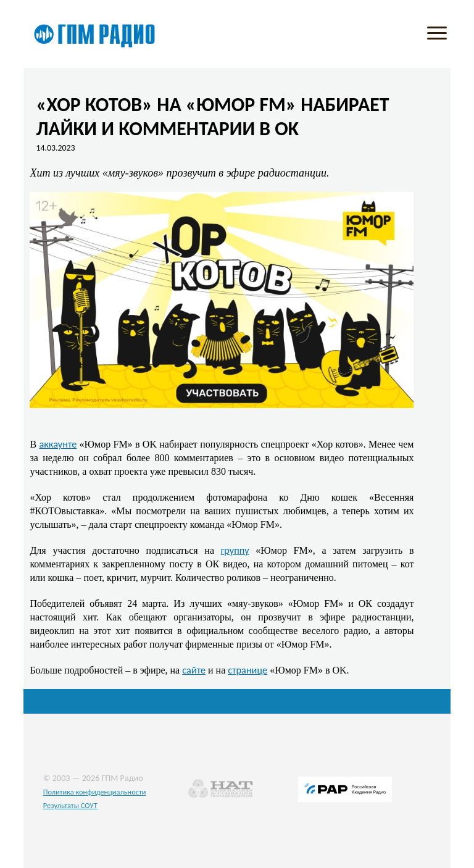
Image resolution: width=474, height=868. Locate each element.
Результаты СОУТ (70, 805)
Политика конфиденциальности (95, 792)
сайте (194, 670)
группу (235, 550)
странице (247, 670)
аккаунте (58, 444)
